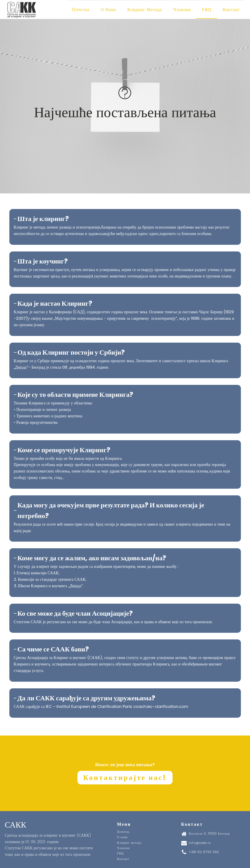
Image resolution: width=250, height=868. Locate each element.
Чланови (182, 9)
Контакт (231, 9)
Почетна (81, 9)
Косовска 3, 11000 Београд (210, 833)
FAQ (207, 9)
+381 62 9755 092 (204, 851)
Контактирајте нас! (125, 777)
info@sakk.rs (200, 842)
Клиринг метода (145, 9)
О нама (108, 9)
